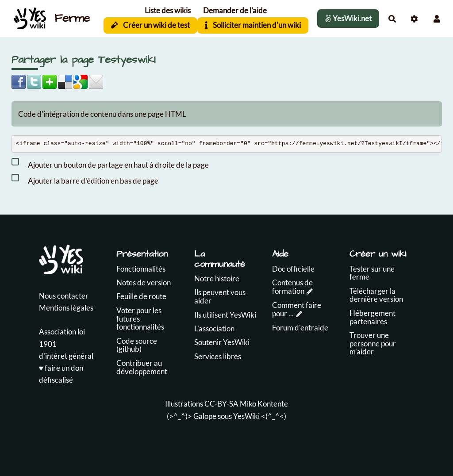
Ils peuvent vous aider (220, 296)
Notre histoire (217, 278)
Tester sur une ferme (372, 273)
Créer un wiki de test (151, 25)
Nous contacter (64, 296)
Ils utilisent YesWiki (225, 315)
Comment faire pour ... (297, 309)
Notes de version (144, 282)
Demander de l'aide (235, 10)
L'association (214, 328)
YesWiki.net (348, 18)
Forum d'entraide (300, 328)
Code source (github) (137, 345)
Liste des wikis (168, 10)
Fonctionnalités (141, 269)
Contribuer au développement (142, 367)
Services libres (218, 356)
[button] (437, 19)
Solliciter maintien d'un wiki (253, 25)
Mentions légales (66, 308)
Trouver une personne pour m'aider (373, 343)
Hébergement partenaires (372, 317)
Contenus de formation (292, 287)
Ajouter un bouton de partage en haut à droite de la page (110, 163)
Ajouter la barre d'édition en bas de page (85, 179)
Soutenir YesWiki (222, 342)
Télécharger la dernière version (376, 295)
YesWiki (246, 416)
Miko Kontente (264, 404)
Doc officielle (293, 269)
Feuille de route (141, 296)
